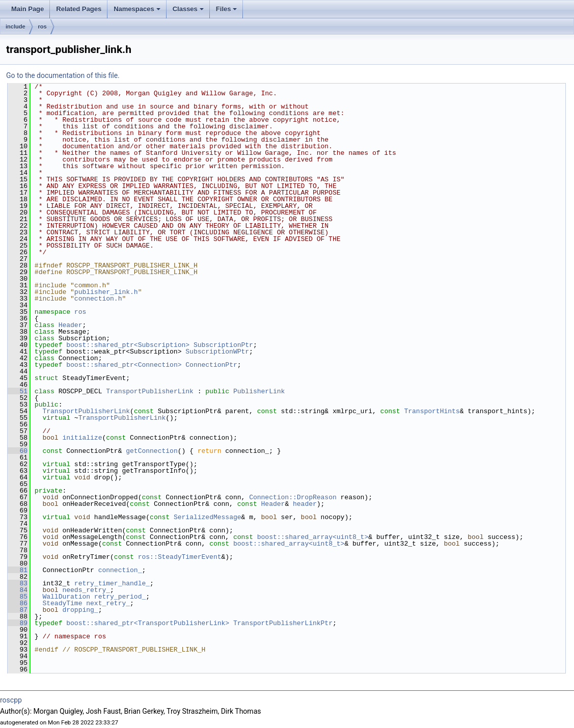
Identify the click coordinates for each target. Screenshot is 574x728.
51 (18, 391)
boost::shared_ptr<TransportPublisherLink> (148, 623)
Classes (189, 12)
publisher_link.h (106, 292)
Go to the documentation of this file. (63, 75)
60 (18, 451)
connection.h (98, 299)
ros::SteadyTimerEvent (180, 557)
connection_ (120, 570)
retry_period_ (120, 597)
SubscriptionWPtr (217, 352)
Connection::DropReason (293, 497)
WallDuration (66, 597)
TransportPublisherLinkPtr (283, 623)
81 (18, 570)
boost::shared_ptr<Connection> (124, 365)
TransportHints (432, 411)
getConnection (152, 451)
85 (18, 597)
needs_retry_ (86, 590)
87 (18, 610)
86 (18, 603)
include (16, 26)
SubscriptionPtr (223, 345)
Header (71, 325)
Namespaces (138, 12)
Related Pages (79, 9)
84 (18, 590)
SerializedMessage (208, 517)
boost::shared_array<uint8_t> (313, 537)
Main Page (28, 9)
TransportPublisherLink (150, 391)
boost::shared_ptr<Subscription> (128, 345)
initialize (82, 438)
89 (18, 623)
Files (227, 12)
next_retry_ (108, 603)
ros (43, 26)
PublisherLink (259, 391)
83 (18, 583)
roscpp (11, 700)
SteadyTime (62, 603)
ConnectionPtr (211, 365)
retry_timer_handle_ (112, 583)
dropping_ (80, 610)
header (305, 504)
